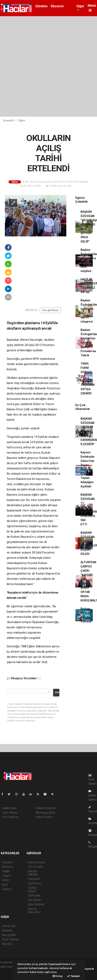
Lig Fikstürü (35, 883)
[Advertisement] (48, 66)
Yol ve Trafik (36, 867)
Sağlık (6, 871)
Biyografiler (9, 935)
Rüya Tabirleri (10, 939)
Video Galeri (92, 795)
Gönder (57, 692)
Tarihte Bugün (32, 889)
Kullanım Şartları (46, 808)
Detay (58, 976)
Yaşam (7, 876)
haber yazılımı (9, 971)
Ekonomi (57, 6)
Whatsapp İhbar (45, 813)
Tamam (73, 976)
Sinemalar (34, 895)
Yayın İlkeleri (10, 813)
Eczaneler (34, 879)
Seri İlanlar (34, 900)
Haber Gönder (44, 817)
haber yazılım (8, 975)
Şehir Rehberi (36, 904)
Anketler (7, 930)
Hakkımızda (9, 808)
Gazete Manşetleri (34, 910)
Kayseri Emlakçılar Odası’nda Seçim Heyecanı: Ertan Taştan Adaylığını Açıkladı (88, 469)
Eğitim (22, 120)
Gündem (41, 6)
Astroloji (7, 944)
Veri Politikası (10, 817)
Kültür (6, 880)
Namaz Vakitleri (33, 873)
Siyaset (7, 889)
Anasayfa (9, 120)
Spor (5, 885)
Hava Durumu (36, 862)
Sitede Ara (9, 926)
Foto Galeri (92, 779)
